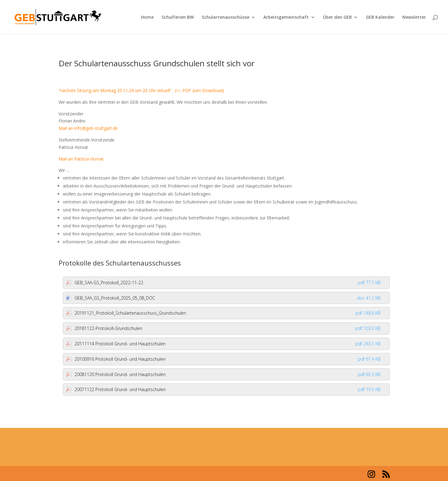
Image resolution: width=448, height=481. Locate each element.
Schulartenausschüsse (226, 17)
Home (147, 17)
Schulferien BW (178, 17)
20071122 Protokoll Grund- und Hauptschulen (228, 389)
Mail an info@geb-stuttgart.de (88, 128)
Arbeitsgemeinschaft (286, 17)
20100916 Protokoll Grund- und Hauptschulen (228, 359)
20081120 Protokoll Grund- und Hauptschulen (228, 374)
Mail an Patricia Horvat (81, 159)
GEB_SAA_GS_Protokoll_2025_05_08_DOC (228, 298)
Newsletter (414, 17)
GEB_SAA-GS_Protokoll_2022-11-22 (228, 283)
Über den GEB (337, 17)
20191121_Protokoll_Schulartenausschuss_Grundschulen (228, 313)
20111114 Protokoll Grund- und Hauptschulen (228, 344)
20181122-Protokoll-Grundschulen (228, 328)
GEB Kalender (380, 17)
